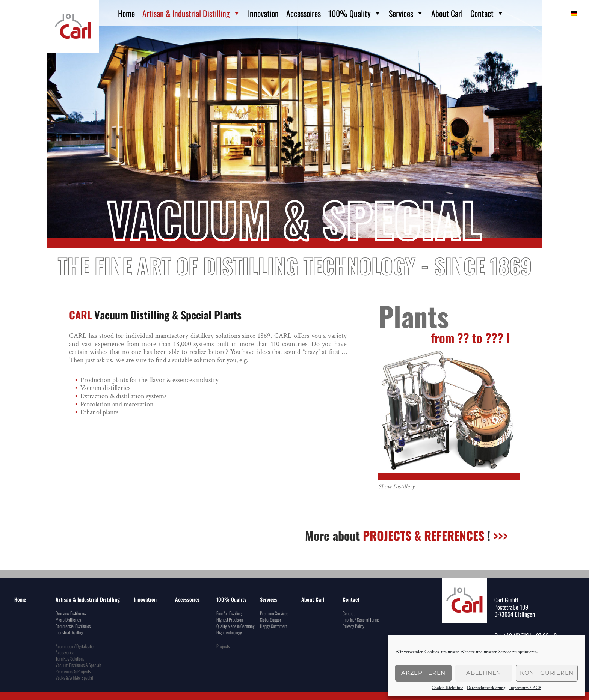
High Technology (229, 632)
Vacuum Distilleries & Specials (79, 665)
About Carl (447, 13)
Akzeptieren (423, 673)
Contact (487, 13)
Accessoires (304, 13)
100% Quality (355, 13)
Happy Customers (274, 626)
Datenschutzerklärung (486, 688)
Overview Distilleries (71, 613)
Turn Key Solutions (70, 659)
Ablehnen (484, 673)
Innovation (263, 13)
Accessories (65, 652)
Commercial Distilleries (73, 626)
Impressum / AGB (525, 688)
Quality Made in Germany (236, 626)
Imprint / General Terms (361, 619)
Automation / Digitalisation (76, 646)
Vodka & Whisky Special (74, 678)
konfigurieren (547, 673)
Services (406, 13)
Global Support (271, 619)
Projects (223, 646)
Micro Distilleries (68, 619)
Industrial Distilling (69, 632)
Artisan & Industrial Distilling (191, 13)
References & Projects (73, 671)
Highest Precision (230, 619)
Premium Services (274, 613)
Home (126, 13)
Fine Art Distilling (229, 613)
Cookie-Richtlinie (447, 688)
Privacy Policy (353, 626)
